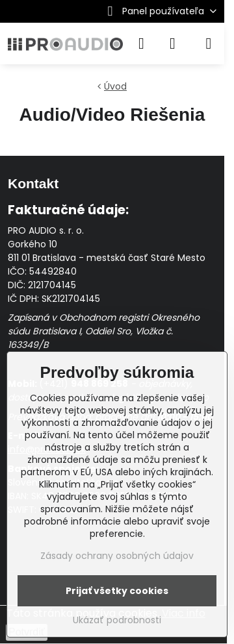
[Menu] (209, 43)
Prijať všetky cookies (117, 591)
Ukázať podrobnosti (117, 620)
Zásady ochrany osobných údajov (117, 556)
